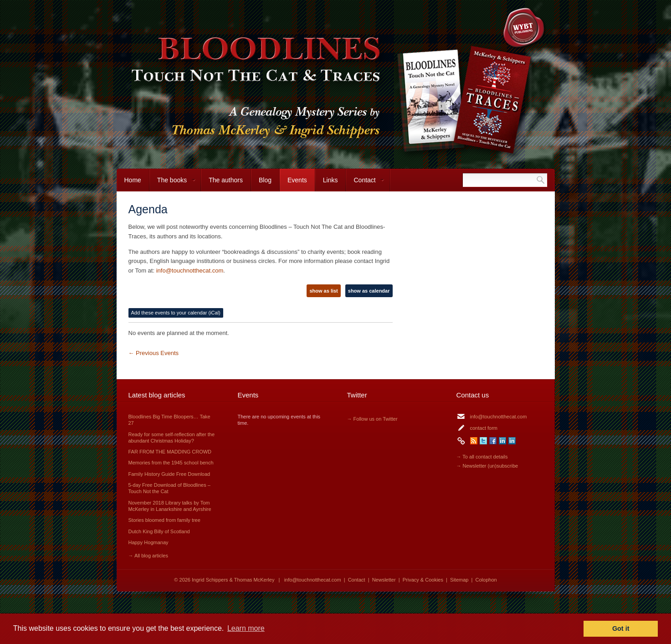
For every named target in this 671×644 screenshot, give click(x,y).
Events (297, 180)
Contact (365, 184)
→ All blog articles (148, 556)
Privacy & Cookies (423, 580)
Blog (265, 180)
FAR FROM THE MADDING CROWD (170, 452)
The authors (226, 180)
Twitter (483, 441)
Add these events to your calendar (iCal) (176, 313)
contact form (484, 428)
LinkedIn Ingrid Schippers (502, 441)
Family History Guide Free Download (169, 474)
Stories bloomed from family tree (164, 520)
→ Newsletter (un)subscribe (487, 466)
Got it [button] (621, 629)
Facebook (493, 441)
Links (330, 180)
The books (173, 184)
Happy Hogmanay (149, 542)
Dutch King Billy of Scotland (159, 531)
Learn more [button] (246, 628)
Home (133, 180)
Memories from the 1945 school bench (171, 463)
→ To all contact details (482, 457)
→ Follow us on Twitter (372, 419)
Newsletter (384, 580)
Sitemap (459, 580)
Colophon (486, 580)
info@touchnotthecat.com (190, 270)
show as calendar (369, 291)
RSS (474, 441)
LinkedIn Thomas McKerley (512, 441)
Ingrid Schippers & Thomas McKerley (233, 580)
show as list (323, 291)
